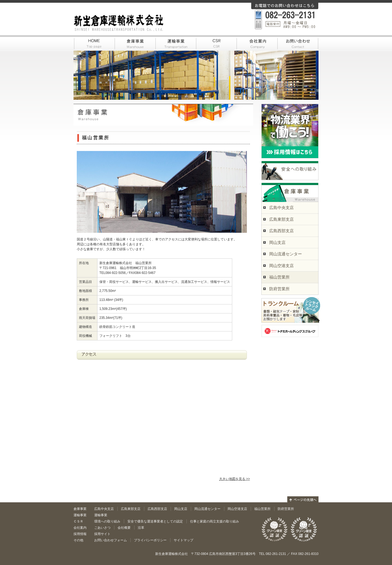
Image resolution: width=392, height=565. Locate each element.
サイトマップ (183, 540)
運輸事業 (176, 43)
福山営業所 (279, 277)
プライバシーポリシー (150, 540)
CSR (216, 43)
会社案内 (257, 43)
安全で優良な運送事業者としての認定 (155, 521)
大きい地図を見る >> (235, 479)
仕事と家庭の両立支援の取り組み (215, 521)
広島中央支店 (281, 208)
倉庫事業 (135, 43)
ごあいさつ (102, 528)
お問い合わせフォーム (111, 540)
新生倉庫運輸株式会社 (119, 23)
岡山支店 (277, 242)
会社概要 (124, 528)
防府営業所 (279, 289)
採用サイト (102, 534)
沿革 (141, 528)
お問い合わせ (298, 43)
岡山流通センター (286, 254)
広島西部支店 (281, 231)
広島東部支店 (281, 219)
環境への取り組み (107, 521)
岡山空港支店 (281, 266)
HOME (94, 43)
